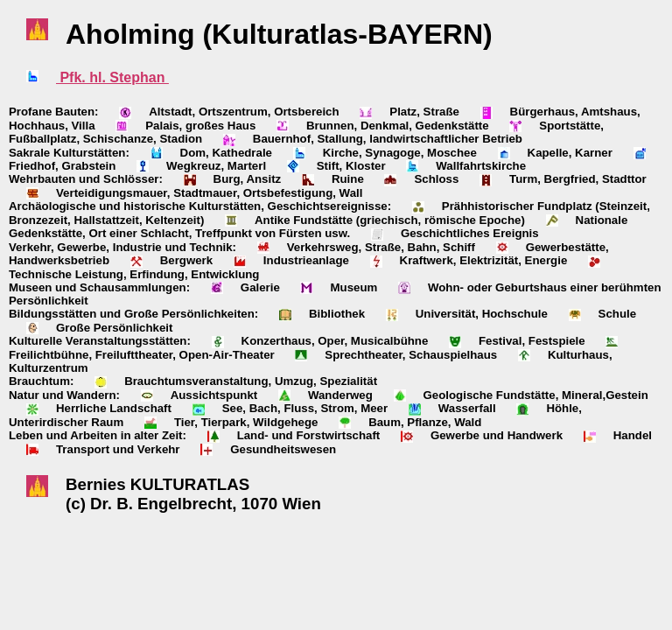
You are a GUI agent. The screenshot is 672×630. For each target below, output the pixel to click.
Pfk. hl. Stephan (112, 77)
